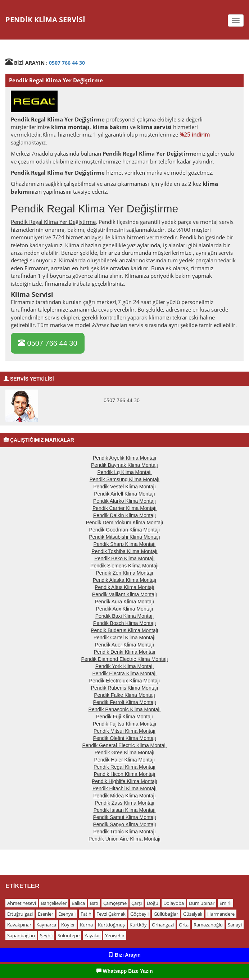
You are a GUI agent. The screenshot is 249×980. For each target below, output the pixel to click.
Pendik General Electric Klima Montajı (125, 745)
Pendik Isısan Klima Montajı (125, 810)
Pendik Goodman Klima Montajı (125, 530)
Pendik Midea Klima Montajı (124, 796)
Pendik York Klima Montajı (125, 666)
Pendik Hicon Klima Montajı (124, 774)
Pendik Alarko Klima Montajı (124, 501)
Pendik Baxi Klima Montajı (125, 616)
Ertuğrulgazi (20, 914)
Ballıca (78, 903)
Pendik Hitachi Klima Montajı (124, 788)
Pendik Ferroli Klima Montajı (124, 702)
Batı (94, 903)
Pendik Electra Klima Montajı (125, 673)
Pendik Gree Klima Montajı (125, 753)
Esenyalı (67, 914)
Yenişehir (115, 935)
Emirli (225, 903)
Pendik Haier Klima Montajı (125, 760)
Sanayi (235, 925)
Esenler (46, 914)
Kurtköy (138, 925)
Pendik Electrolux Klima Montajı (125, 681)
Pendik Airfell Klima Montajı (124, 494)
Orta (184, 925)
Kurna (86, 925)
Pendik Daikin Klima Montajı (124, 515)
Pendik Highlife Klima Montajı (124, 781)
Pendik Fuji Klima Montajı (124, 717)
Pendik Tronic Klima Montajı (124, 832)
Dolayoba (174, 903)
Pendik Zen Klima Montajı (124, 573)
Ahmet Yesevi (22, 903)
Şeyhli (46, 935)
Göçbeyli (139, 914)
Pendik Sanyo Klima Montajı (124, 824)
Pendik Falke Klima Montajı (124, 695)
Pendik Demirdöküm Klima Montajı (125, 523)
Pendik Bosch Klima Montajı (124, 623)
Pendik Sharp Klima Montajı (125, 544)
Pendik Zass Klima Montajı (124, 803)
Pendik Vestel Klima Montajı (124, 487)
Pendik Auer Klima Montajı (124, 645)
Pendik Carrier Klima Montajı (124, 508)
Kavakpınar (19, 925)
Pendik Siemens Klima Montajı (124, 566)
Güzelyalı (193, 914)
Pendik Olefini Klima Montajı (124, 738)
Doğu (153, 903)
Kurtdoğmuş (111, 925)
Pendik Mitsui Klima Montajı (124, 731)
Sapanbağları (21, 935)
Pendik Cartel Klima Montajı (125, 638)
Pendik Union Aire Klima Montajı (124, 839)
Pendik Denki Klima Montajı (124, 652)
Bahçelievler (54, 903)
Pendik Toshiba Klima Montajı (124, 551)
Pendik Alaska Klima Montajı (125, 580)
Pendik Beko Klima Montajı (124, 558)
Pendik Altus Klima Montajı (124, 587)
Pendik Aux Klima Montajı (125, 609)
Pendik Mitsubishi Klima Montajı (124, 537)
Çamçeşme (115, 903)
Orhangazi (163, 925)
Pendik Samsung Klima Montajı (125, 479)
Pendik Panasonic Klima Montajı (125, 709)
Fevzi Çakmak (111, 914)
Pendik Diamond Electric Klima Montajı (124, 659)
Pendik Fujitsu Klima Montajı (125, 724)
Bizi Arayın (124, 955)
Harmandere (221, 914)
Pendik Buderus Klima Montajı (124, 630)
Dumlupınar (202, 903)
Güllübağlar (166, 914)
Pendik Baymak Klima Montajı (124, 465)
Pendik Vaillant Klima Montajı (124, 594)
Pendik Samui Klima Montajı (124, 817)
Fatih (86, 914)
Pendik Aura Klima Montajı (124, 602)
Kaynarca (46, 925)
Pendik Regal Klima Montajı (124, 767)
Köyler (68, 925)
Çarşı (137, 903)
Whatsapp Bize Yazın (125, 971)
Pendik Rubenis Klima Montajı (125, 688)
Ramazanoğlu (208, 925)
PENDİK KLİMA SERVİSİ (45, 20)
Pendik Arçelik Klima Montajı (125, 458)
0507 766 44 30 (67, 63)
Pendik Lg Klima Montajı (125, 472)
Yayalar (92, 935)
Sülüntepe (69, 935)
